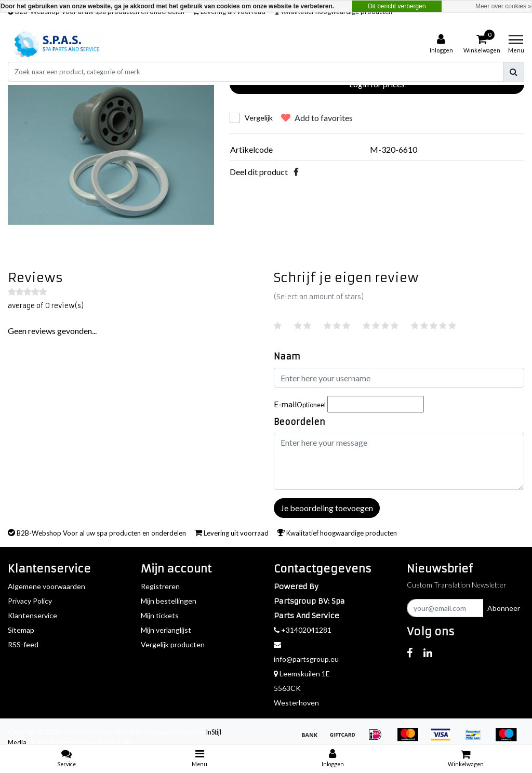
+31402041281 (303, 630)
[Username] (399, 378)
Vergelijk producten (173, 644)
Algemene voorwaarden (46, 586)
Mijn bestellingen (169, 601)
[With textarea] (399, 461)
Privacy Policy (30, 601)
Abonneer (504, 608)
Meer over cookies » (503, 6)
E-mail (300, 404)
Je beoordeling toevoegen (327, 508)
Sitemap (21, 630)
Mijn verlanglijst (166, 630)
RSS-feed (23, 644)
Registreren (160, 586)
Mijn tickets (160, 615)
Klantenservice (32, 615)
